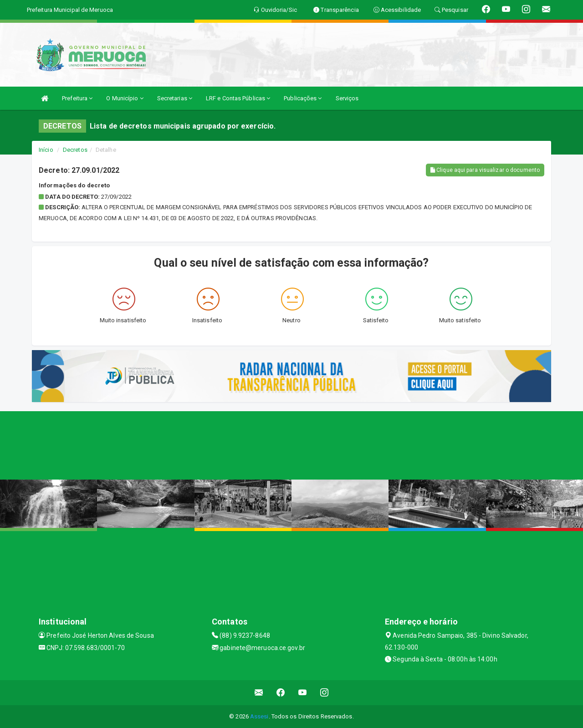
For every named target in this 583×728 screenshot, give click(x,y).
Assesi (259, 716)
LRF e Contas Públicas (238, 98)
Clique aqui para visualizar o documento (485, 170)
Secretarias (175, 98)
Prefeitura (77, 98)
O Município (125, 98)
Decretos (75, 150)
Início (46, 150)
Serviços (347, 98)
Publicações (303, 98)
